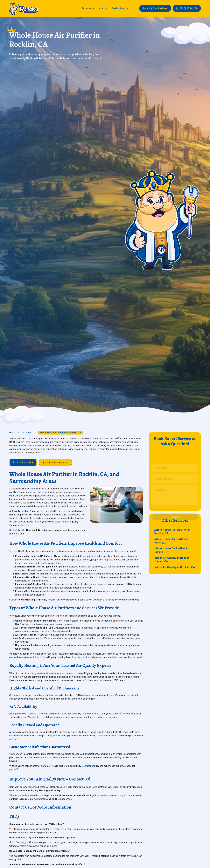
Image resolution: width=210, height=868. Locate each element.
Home (12, 433)
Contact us (94, 449)
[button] (88, 8)
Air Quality (27, 433)
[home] (24, 8)
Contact (13, 530)
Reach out (40, 657)
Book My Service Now (155, 8)
